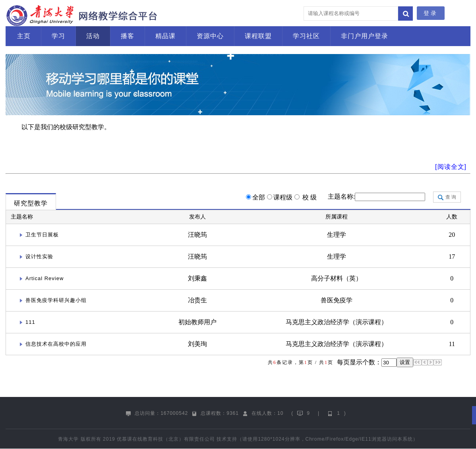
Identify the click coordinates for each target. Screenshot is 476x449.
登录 (431, 13)
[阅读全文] (451, 167)
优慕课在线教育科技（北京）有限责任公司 (166, 439)
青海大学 (68, 439)
